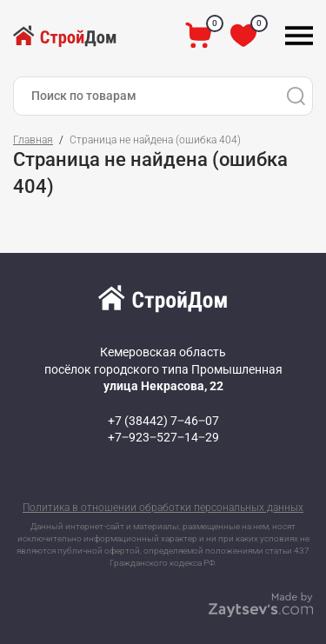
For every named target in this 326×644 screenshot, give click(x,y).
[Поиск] (296, 96)
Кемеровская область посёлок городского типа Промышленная (163, 369)
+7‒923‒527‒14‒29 (163, 437)
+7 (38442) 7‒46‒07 (163, 421)
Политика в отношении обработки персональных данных (163, 508)
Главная (33, 140)
